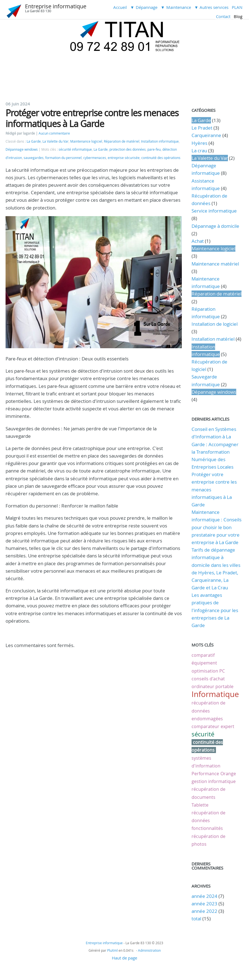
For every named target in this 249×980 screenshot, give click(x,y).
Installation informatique (160, 141)
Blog (238, 16)
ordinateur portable (212, 686)
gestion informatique (214, 781)
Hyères (199, 143)
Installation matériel (213, 339)
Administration (149, 950)
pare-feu (154, 149)
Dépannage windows (22, 149)
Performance (205, 774)
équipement (204, 663)
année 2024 (204, 896)
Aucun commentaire (54, 133)
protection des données (128, 149)
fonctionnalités (207, 828)
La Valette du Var (56, 141)
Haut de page (124, 958)
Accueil (120, 7)
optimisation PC (208, 671)
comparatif (203, 655)
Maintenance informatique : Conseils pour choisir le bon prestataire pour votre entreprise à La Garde (217, 527)
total (197, 919)
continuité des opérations (161, 158)
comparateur (205, 726)
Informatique (215, 694)
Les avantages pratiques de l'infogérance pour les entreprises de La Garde (215, 610)
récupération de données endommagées (208, 711)
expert (227, 726)
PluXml (112, 950)
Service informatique (214, 211)
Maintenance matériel (215, 264)
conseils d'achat (208, 679)
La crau (199, 151)
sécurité (203, 734)
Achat (198, 241)
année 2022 (204, 911)
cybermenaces (95, 158)
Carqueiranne (206, 135)
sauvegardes (34, 158)
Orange (228, 774)
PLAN (237, 7)
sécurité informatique (75, 149)
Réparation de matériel (122, 141)
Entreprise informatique (56, 6)
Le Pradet (202, 128)
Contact (223, 16)
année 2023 (204, 904)
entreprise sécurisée (124, 158)
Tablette (200, 805)
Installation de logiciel (215, 324)
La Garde (34, 141)
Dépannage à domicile (215, 226)
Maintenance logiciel (86, 141)
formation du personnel (63, 158)
